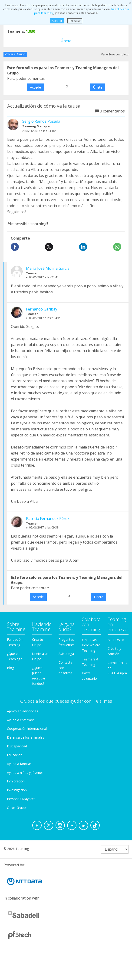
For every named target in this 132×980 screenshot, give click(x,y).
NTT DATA (116, 640)
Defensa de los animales (26, 737)
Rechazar (75, 21)
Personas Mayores (21, 799)
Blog (10, 668)
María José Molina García (48, 268)
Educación (15, 755)
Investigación (17, 790)
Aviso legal (67, 654)
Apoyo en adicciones (23, 711)
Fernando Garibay (42, 309)
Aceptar (57, 21)
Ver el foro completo (115, 54)
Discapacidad (17, 746)
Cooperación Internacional (27, 729)
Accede (35, 87)
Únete (66, 41)
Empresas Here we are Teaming (91, 645)
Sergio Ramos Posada (41, 121)
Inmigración (16, 781)
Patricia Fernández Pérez (48, 519)
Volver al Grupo (15, 54)
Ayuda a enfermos (21, 720)
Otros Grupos (17, 808)
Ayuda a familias (19, 764)
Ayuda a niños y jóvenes (25, 773)
